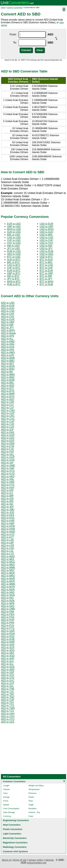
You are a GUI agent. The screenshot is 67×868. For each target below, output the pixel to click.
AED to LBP (7, 543)
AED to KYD (8, 534)
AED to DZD (8, 438)
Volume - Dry (34, 812)
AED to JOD (8, 512)
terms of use (20, 860)
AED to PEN (8, 614)
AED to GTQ (8, 471)
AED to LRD (8, 548)
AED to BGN (8, 366)
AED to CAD (8, 311)
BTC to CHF (46, 268)
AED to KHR (8, 521)
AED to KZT (7, 537)
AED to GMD (8, 465)
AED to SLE (7, 661)
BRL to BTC (13, 262)
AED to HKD (8, 477)
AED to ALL (7, 339)
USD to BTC (46, 257)
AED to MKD (8, 565)
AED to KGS (8, 518)
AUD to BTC (14, 260)
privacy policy (36, 860)
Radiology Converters (15, 847)
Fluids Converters (13, 829)
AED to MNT (8, 570)
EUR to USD (14, 224)
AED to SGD (8, 656)
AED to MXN (8, 330)
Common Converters (14, 781)
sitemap (49, 860)
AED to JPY (7, 328)
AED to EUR (8, 306)
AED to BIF (7, 372)
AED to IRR (7, 501)
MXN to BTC (14, 282)
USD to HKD (46, 254)
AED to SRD (8, 670)
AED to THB (8, 689)
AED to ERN (8, 443)
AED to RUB (8, 639)
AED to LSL (7, 551)
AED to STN (8, 678)
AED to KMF (8, 523)
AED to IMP (7, 496)
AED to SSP (8, 672)
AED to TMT (8, 694)
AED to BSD (8, 386)
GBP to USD (14, 226)
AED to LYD (7, 554)
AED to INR (7, 325)
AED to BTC (8, 388)
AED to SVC (8, 681)
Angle (31, 805)
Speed (6, 805)
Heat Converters (12, 825)
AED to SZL (7, 686)
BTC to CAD (46, 265)
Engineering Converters (16, 820)
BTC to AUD (46, 260)
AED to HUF (8, 488)
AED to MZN (8, 590)
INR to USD (13, 246)
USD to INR (46, 246)
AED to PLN (7, 625)
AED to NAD (8, 592)
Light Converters (12, 834)
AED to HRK (8, 482)
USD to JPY (46, 249)
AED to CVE (8, 424)
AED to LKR (7, 545)
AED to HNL (8, 479)
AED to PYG (8, 628)
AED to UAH (8, 714)
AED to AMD (8, 341)
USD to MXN (47, 229)
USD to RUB (46, 251)
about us (6, 860)
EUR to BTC (14, 271)
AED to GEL (8, 454)
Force (6, 801)
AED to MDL (8, 559)
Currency (7, 816)
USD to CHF (46, 240)
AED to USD (8, 303)
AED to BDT (8, 363)
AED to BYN (8, 397)
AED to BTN (8, 391)
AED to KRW (8, 529)
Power (31, 797)
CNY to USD (14, 243)
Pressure (32, 793)
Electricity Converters (15, 838)
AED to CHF (8, 314)
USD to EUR (46, 224)
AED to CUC (8, 419)
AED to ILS (7, 493)
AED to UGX (8, 716)
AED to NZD (8, 606)
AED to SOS (8, 667)
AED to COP (8, 413)
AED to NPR (8, 603)
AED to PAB (7, 612)
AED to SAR (8, 645)
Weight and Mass (36, 786)
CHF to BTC (14, 268)
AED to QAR (8, 631)
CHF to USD (14, 240)
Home (3, 8)
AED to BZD (8, 399)
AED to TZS (7, 711)
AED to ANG (8, 344)
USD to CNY (46, 243)
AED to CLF (7, 405)
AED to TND (8, 697)
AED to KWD (8, 532)
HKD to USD (14, 254)
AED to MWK (8, 584)
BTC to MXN (46, 282)
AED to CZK (8, 427)
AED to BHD (8, 369)
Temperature (34, 789)
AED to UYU (8, 719)
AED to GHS (8, 460)
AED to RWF (8, 642)
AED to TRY (8, 703)
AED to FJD (7, 449)
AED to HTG (8, 485)
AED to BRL (7, 383)
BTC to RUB (46, 284)
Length (6, 786)
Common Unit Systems (15, 851)
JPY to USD (13, 249)
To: (15, 43)
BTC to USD (14, 257)
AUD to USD (14, 232)
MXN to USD (14, 229)
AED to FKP (7, 452)
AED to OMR (8, 609)
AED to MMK (8, 568)
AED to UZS (8, 722)
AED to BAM (8, 358)
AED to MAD (8, 556)
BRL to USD (14, 235)
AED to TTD (7, 705)
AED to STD (8, 675)
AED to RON (8, 634)
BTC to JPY (46, 279)
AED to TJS (7, 692)
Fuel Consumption (11, 808)
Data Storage (9, 812)
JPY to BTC (13, 279)
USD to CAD (46, 238)
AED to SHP (8, 659)
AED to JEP (7, 507)
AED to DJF (7, 430)
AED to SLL (7, 664)
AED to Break (8, 333)
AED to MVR (8, 581)
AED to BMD (8, 374)
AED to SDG (8, 650)
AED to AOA (8, 347)
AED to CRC (8, 416)
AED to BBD (8, 361)
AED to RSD (8, 636)
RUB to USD (14, 251)
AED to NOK (8, 601)
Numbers (33, 808)
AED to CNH (8, 410)
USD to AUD (46, 232)
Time (31, 801)
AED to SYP (8, 683)
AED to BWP (8, 394)
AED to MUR (8, 579)
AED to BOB (8, 380)
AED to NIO (7, 598)
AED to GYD (8, 474)
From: (13, 34)
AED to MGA (8, 562)
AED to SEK (8, 653)
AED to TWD (8, 708)
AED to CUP (8, 421)
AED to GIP (7, 463)
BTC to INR (46, 276)
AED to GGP (8, 457)
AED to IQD (7, 499)
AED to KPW (8, 526)
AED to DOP (8, 435)
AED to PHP (8, 620)
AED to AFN (7, 336)
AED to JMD (8, 510)
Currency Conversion (15, 8)
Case (31, 816)
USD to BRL (46, 235)
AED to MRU (8, 576)
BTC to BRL (46, 262)
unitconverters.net (36, 863)
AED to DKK (8, 432)
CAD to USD (14, 238)
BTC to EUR (46, 271)
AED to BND (8, 377)
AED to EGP (8, 441)
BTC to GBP (46, 273)
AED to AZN (7, 355)
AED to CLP (7, 408)
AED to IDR (7, 490)
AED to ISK (7, 504)
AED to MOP (8, 573)
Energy (6, 797)
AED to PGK (8, 617)
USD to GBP (46, 226)
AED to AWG (8, 352)
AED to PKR (8, 623)
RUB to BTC (14, 284)
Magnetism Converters (15, 842)
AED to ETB (7, 446)
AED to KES (8, 515)
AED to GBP (8, 322)
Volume (6, 789)
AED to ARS (8, 350)
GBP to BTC (14, 273)
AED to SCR (8, 647)
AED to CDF (8, 402)
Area (5, 793)
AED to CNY (8, 317)
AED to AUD (8, 308)
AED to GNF (8, 468)
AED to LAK (7, 540)
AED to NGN (8, 595)
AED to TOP (8, 700)
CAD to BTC (14, 265)
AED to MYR (8, 587)
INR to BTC (13, 276)
